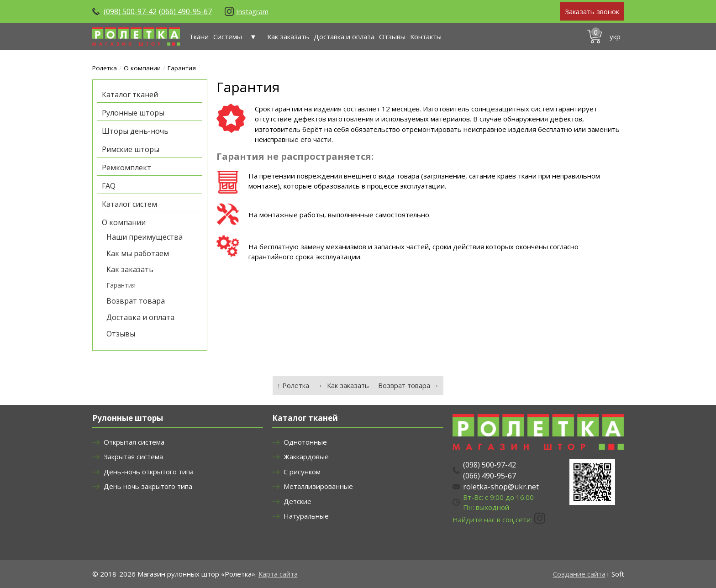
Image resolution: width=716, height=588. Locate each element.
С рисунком (302, 472)
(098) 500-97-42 (130, 11)
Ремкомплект (126, 168)
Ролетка (105, 68)
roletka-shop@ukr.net (501, 487)
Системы (238, 37)
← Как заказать (344, 385)
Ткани (199, 37)
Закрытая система (133, 457)
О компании (142, 68)
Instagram (252, 11)
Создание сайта (579, 574)
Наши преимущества (145, 237)
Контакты (426, 37)
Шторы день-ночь (135, 131)
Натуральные (306, 516)
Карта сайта (278, 574)
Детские (297, 501)
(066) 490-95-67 (185, 11)
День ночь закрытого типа (148, 486)
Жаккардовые (306, 457)
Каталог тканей (130, 94)
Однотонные (305, 442)
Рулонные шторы (133, 113)
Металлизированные (318, 486)
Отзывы (392, 37)
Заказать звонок (592, 11)
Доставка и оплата (344, 37)
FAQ (109, 186)
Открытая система (134, 442)
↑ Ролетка (293, 385)
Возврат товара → (408, 385)
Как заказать (288, 37)
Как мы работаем (138, 253)
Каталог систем (129, 204)
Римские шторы (131, 149)
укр (615, 37)
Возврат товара (136, 301)
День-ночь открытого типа (149, 472)
